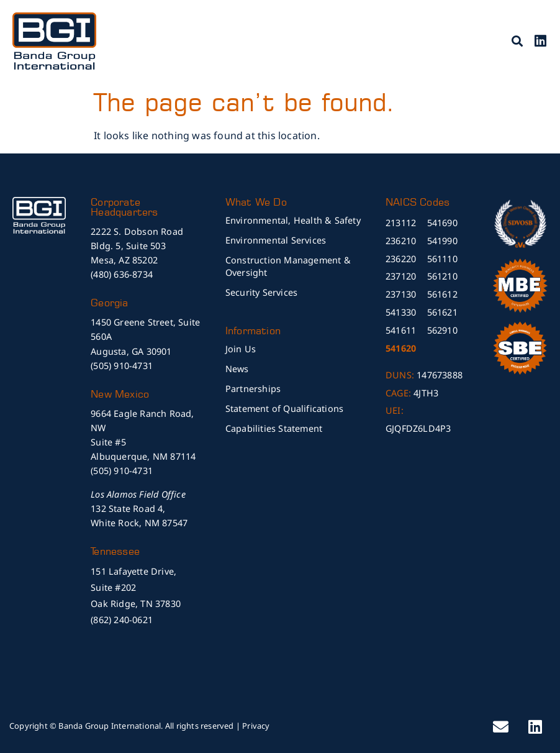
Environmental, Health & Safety (293, 220)
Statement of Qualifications (284, 408)
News (237, 369)
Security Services (261, 292)
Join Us (241, 349)
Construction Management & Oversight (288, 266)
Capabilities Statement (274, 428)
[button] (517, 41)
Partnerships (253, 389)
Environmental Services (276, 240)
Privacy (256, 726)
